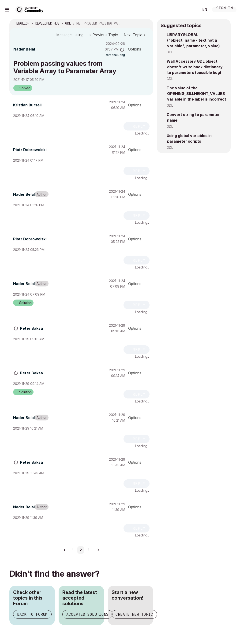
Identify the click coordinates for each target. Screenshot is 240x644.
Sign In (225, 9)
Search (191, 10)
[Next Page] (98, 550)
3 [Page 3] (88, 550)
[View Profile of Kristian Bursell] (27, 105)
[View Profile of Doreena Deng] (115, 55)
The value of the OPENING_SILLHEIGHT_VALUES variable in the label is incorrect (196, 94)
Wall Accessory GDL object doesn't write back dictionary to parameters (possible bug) (195, 67)
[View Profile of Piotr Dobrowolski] (30, 150)
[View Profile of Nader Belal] (24, 49)
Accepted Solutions (87, 614)
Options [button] (135, 49)
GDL (170, 52)
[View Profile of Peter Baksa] (31, 328)
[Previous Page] (65, 550)
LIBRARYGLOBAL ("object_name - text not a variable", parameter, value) (193, 40)
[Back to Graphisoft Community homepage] (31, 9)
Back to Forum (32, 614)
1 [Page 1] (73, 550)
